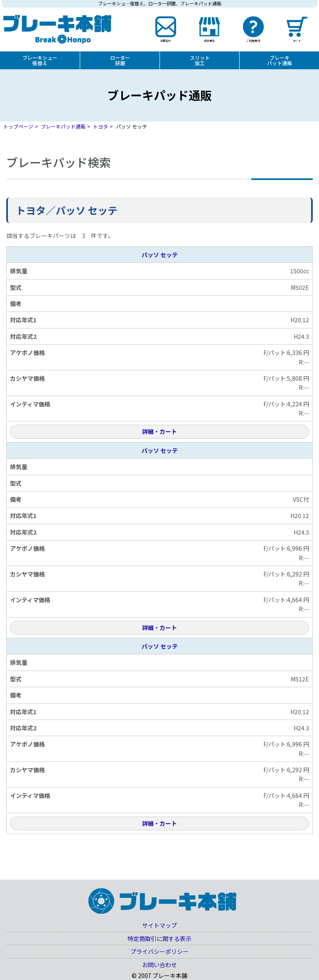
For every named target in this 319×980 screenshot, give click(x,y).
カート (297, 40)
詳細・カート (159, 431)
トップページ (18, 126)
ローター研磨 (120, 60)
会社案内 (209, 40)
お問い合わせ (159, 965)
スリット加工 (200, 60)
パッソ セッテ (160, 255)
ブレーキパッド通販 (63, 126)
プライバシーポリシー (159, 951)
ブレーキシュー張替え (40, 60)
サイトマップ (159, 925)
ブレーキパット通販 (280, 60)
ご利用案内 (253, 40)
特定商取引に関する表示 (159, 939)
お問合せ (165, 40)
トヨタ (101, 126)
